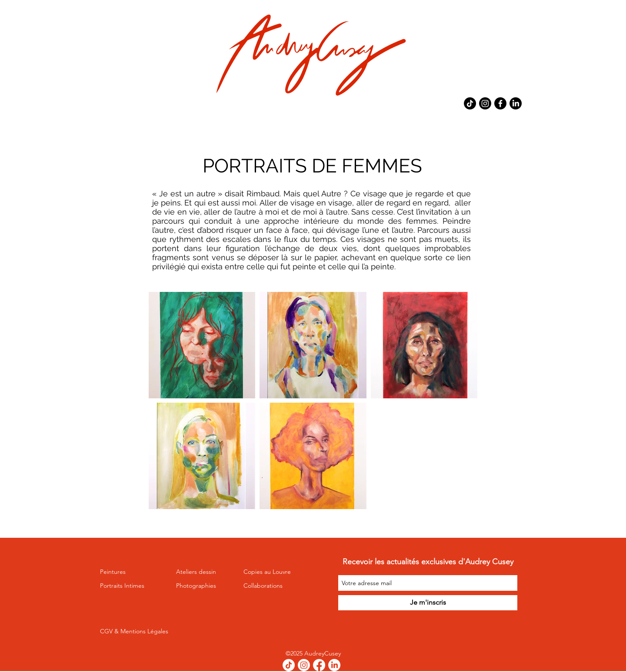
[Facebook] (500, 103)
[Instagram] (485, 103)
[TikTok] (470, 103)
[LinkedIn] (516, 103)
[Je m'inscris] (428, 603)
